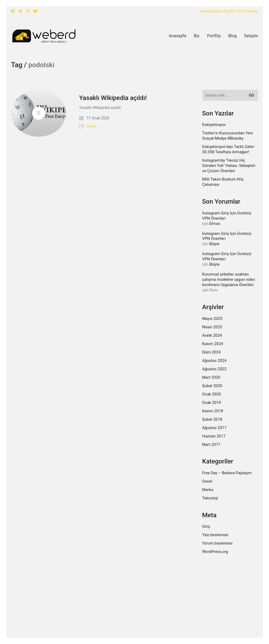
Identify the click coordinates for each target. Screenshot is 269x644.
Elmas (215, 224)
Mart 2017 (211, 445)
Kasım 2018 (213, 411)
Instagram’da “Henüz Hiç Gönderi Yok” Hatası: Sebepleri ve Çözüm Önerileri (229, 166)
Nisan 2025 (212, 327)
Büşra (214, 244)
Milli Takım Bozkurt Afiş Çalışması (223, 182)
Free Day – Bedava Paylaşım (227, 473)
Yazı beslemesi (215, 535)
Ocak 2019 (212, 403)
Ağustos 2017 (214, 428)
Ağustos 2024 (214, 361)
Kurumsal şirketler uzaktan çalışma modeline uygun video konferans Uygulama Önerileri (229, 279)
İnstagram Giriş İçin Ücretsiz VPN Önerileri (227, 216)
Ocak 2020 (212, 394)
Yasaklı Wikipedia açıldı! (113, 98)
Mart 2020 (211, 377)
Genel (91, 126)
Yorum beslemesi (218, 543)
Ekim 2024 (211, 352)
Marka (208, 490)
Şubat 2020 (212, 386)
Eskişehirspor (214, 125)
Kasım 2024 (213, 344)
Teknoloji (210, 498)
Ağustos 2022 (214, 369)
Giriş (206, 526)
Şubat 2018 (212, 419)
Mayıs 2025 (212, 319)
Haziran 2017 (214, 436)
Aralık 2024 (212, 335)
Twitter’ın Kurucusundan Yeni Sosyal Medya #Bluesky (228, 136)
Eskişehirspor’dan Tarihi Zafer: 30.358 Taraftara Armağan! (229, 149)
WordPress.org (215, 552)
